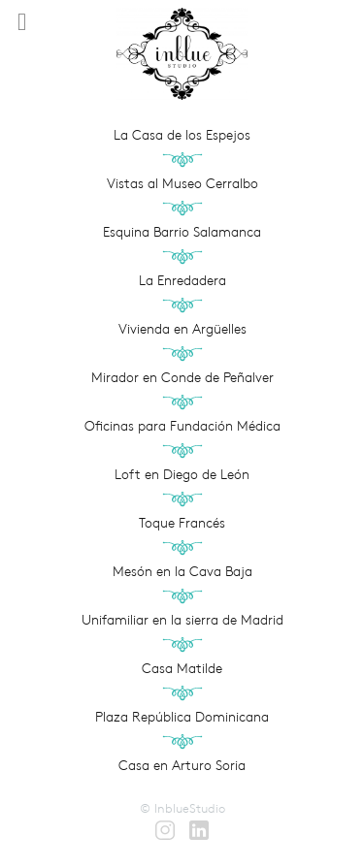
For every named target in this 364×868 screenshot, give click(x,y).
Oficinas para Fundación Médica (182, 426)
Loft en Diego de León (182, 474)
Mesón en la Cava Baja (182, 571)
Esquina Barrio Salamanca (182, 232)
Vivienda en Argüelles (182, 329)
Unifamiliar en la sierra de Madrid (182, 620)
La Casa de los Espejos (182, 135)
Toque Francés (182, 523)
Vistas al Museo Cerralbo (182, 183)
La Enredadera (182, 280)
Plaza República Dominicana (182, 717)
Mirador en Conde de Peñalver (182, 377)
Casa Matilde (182, 668)
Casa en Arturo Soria (182, 765)
